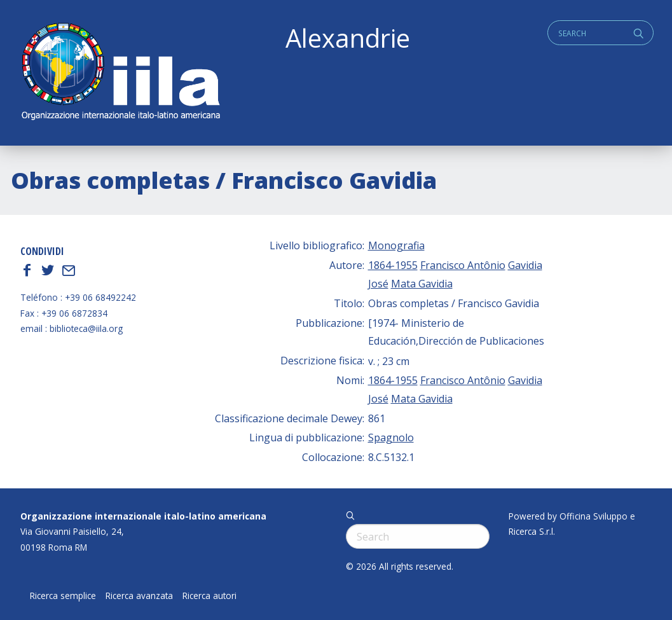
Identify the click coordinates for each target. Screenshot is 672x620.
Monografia (396, 245)
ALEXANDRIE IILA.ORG (120, 73)
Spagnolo (391, 437)
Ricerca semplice (63, 596)
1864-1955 (393, 265)
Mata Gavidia (422, 284)
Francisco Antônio (463, 265)
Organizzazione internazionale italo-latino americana (143, 516)
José (378, 284)
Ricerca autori (209, 596)
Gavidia (525, 265)
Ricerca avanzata (139, 596)
